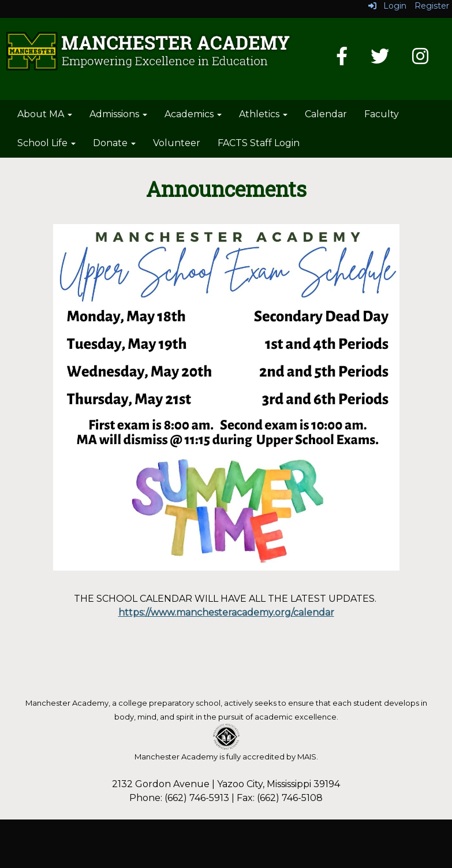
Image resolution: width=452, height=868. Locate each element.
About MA (45, 114)
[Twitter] (380, 60)
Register (432, 6)
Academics (193, 114)
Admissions (118, 114)
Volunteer (177, 143)
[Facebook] (342, 60)
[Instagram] (420, 60)
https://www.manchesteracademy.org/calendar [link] (226, 612)
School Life (46, 143)
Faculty (382, 114)
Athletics (263, 114)
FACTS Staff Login (259, 143)
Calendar (326, 114)
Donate (114, 143)
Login (387, 6)
